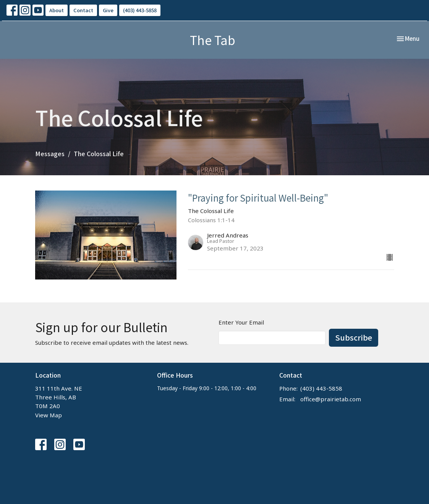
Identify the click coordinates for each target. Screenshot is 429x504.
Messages (50, 153)
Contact (83, 10)
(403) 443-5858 (140, 10)
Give (108, 10)
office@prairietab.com (331, 399)
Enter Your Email (241, 322)
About (57, 10)
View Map (49, 415)
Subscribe (354, 337)
